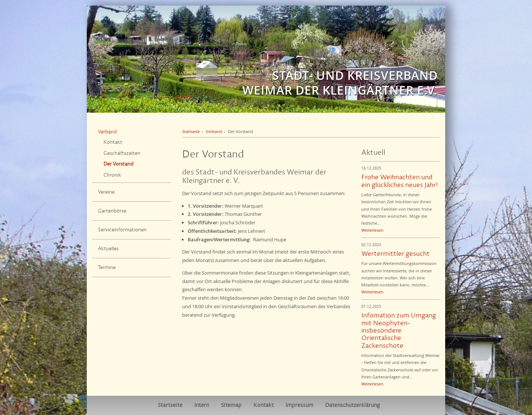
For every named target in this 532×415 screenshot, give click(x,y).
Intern (202, 405)
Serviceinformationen (122, 230)
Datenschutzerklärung (352, 405)
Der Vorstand (118, 164)
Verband (107, 132)
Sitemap (231, 405)
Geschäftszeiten (122, 153)
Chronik (112, 175)
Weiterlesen (372, 230)
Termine (107, 268)
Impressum (299, 405)
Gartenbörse (112, 211)
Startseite (191, 131)
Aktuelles (108, 249)
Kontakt (113, 142)
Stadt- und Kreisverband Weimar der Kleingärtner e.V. (340, 83)
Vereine (106, 192)
